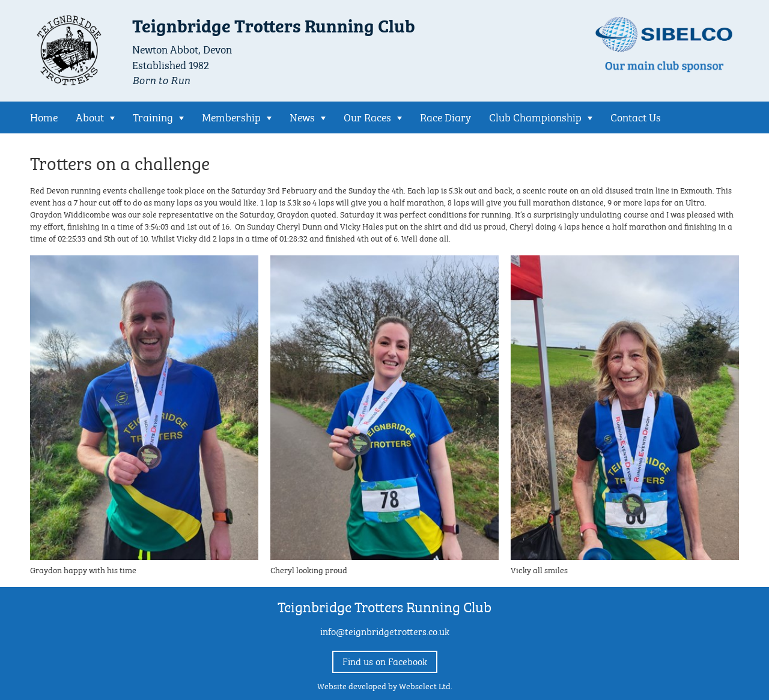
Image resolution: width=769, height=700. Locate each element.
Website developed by (385, 685)
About (90, 116)
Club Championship (535, 116)
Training (153, 116)
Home (44, 116)
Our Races (367, 116)
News (302, 116)
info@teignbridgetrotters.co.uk (385, 631)
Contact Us (636, 116)
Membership (231, 116)
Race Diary (445, 116)
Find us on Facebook (385, 661)
